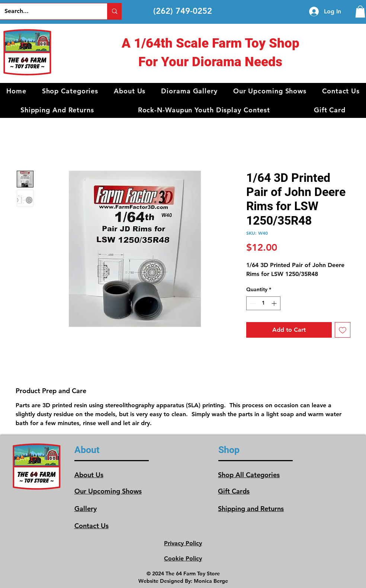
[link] (360, 12)
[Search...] (48, 11)
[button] (70, 91)
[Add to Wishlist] (343, 330)
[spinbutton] (263, 303)
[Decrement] (252, 303)
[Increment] (275, 303)
